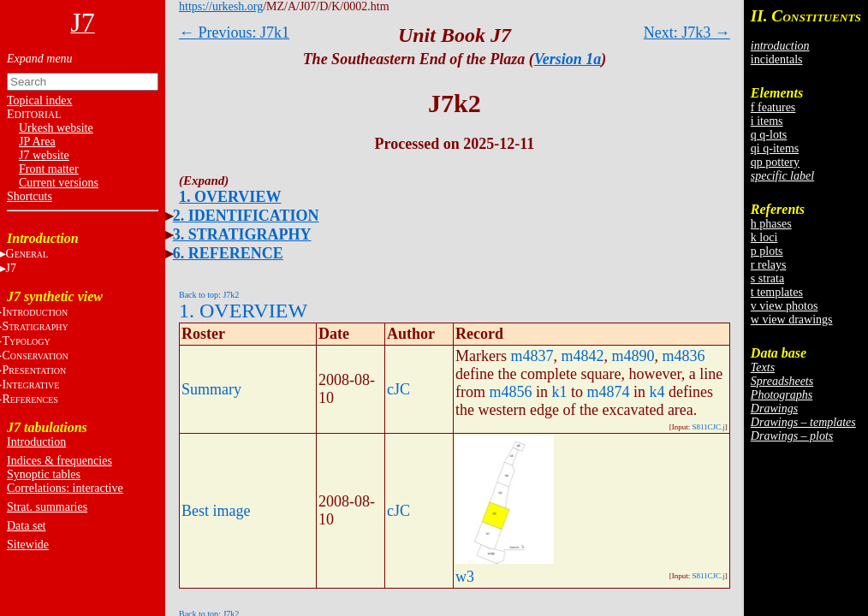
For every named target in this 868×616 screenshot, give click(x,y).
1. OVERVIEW (230, 197)
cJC (398, 389)
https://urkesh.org (221, 6)
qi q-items (775, 148)
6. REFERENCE (228, 253)
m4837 (532, 356)
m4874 (609, 392)
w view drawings (792, 320)
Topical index (39, 101)
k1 (560, 392)
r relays (769, 265)
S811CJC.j (708, 427)
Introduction (36, 442)
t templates (777, 292)
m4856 (511, 392)
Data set (26, 526)
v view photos (785, 306)
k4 (657, 392)
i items (767, 121)
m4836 (684, 356)
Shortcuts (30, 196)
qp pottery (775, 162)
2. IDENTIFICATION (246, 216)
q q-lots (769, 135)
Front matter (49, 169)
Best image (216, 511)
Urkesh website (56, 128)
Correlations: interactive (65, 488)
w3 (465, 577)
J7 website (44, 155)
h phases (771, 224)
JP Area (37, 142)
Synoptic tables (44, 474)
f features (773, 107)
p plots (767, 251)
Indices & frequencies (59, 461)
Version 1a (568, 59)
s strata (767, 278)
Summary (211, 389)
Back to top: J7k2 (209, 295)
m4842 (583, 356)
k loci (764, 237)
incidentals (777, 59)
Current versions (59, 183)
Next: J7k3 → (687, 33)
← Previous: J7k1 (234, 33)
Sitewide (28, 545)
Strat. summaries (47, 507)
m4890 (633, 356)
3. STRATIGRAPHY (242, 234)
